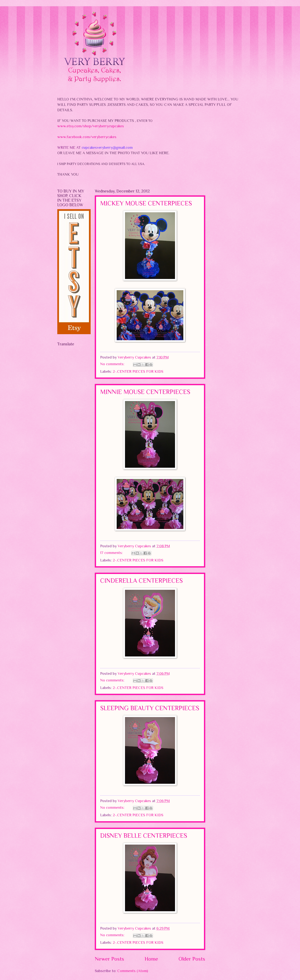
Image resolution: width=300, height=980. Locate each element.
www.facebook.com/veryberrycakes (87, 137)
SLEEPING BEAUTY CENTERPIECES (150, 708)
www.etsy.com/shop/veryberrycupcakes (91, 126)
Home (151, 959)
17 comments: (112, 553)
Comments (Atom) (133, 971)
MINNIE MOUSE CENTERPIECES (145, 392)
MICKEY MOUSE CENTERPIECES (146, 203)
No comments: (113, 364)
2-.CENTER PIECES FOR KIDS (138, 371)
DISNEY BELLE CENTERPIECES (144, 836)
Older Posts (192, 959)
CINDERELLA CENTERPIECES (141, 581)
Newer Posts (109, 959)
